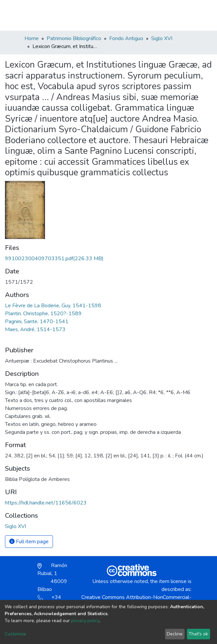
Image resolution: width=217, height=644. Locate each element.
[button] (154, 19)
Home (32, 38)
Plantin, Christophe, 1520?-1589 (43, 314)
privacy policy (85, 621)
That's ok (198, 634)
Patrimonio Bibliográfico (74, 38)
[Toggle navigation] (189, 15)
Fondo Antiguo (126, 38)
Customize (15, 634)
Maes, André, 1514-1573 (35, 329)
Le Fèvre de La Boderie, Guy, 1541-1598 (53, 306)
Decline (175, 634)
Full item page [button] (29, 542)
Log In (169, 15)
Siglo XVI (162, 38)
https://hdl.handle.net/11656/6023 (46, 503)
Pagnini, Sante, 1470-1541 (37, 322)
